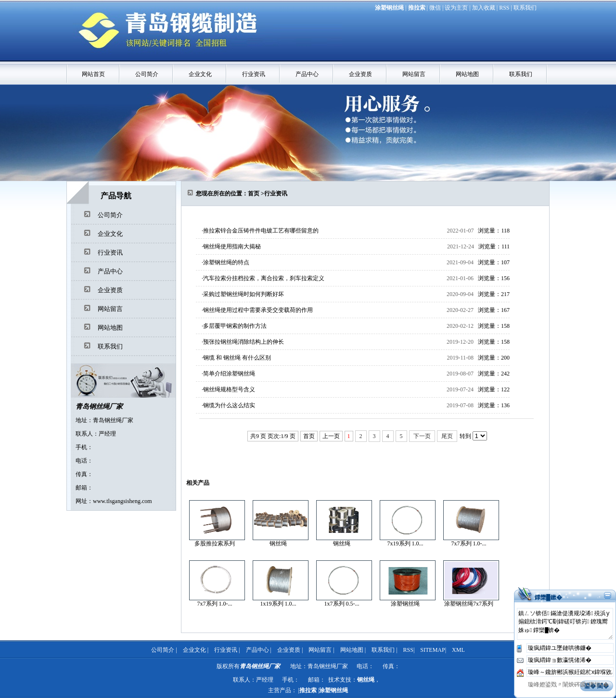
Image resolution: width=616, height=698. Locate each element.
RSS (504, 8)
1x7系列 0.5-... (342, 604)
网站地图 (467, 74)
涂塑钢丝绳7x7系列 (469, 604)
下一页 (422, 436)
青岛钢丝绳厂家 (99, 407)
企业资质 (360, 74)
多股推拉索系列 (215, 543)
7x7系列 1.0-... (469, 543)
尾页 (447, 436)
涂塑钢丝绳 (389, 8)
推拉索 (417, 8)
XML (458, 650)
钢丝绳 (278, 543)
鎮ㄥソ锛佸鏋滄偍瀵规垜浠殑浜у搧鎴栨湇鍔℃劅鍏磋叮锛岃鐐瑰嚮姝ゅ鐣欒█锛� (565, 624)
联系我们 (525, 8)
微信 (435, 8)
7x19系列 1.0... (405, 543)
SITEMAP (432, 650)
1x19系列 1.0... (278, 604)
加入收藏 (484, 8)
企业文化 (200, 74)
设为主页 (456, 8)
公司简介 (147, 74)
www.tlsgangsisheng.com (122, 501)
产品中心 (307, 74)
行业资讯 (254, 74)
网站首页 (93, 74)
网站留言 (414, 74)
